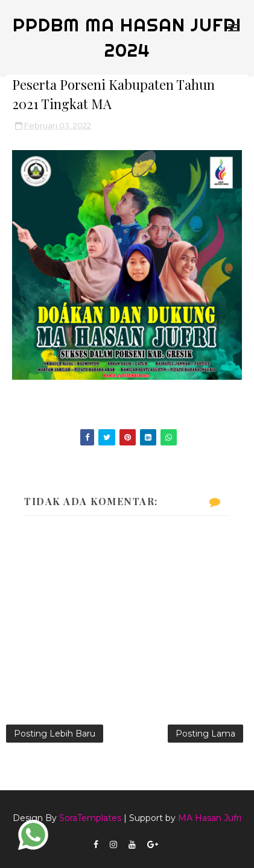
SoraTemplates (90, 818)
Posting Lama (205, 734)
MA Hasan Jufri (210, 818)
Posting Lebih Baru (55, 734)
